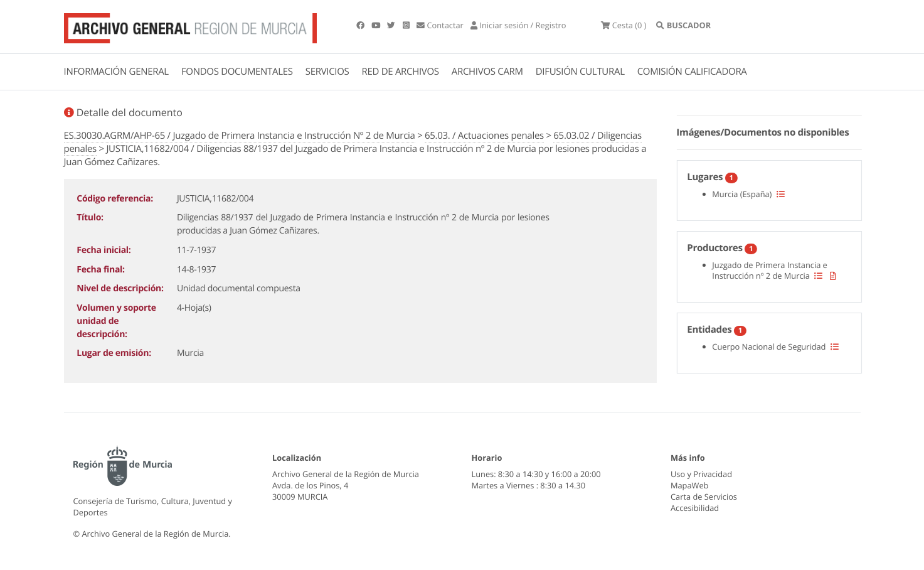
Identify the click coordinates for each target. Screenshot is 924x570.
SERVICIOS (327, 72)
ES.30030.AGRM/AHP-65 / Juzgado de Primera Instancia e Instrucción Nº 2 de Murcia (240, 136)
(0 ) (624, 25)
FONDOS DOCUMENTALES (237, 72)
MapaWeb (689, 485)
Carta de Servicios (704, 497)
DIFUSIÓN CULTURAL (580, 72)
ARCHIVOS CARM (487, 72)
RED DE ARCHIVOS (401, 72)
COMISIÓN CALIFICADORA (692, 72)
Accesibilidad (695, 508)
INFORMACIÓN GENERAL (116, 72)
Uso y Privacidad (701, 474)
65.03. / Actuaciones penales (484, 136)
